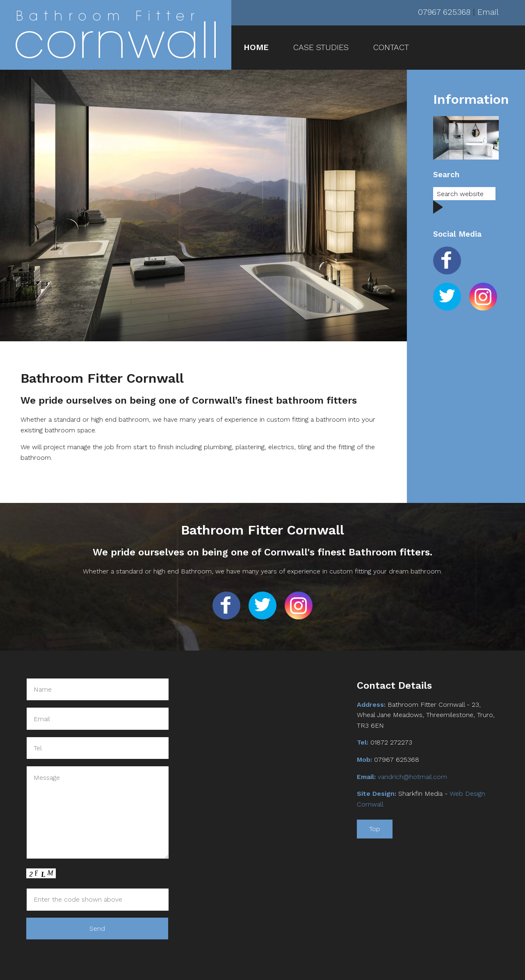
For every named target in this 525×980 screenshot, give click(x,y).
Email (488, 12)
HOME (256, 47)
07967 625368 (444, 12)
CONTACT (391, 47)
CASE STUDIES (321, 47)
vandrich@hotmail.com (412, 777)
